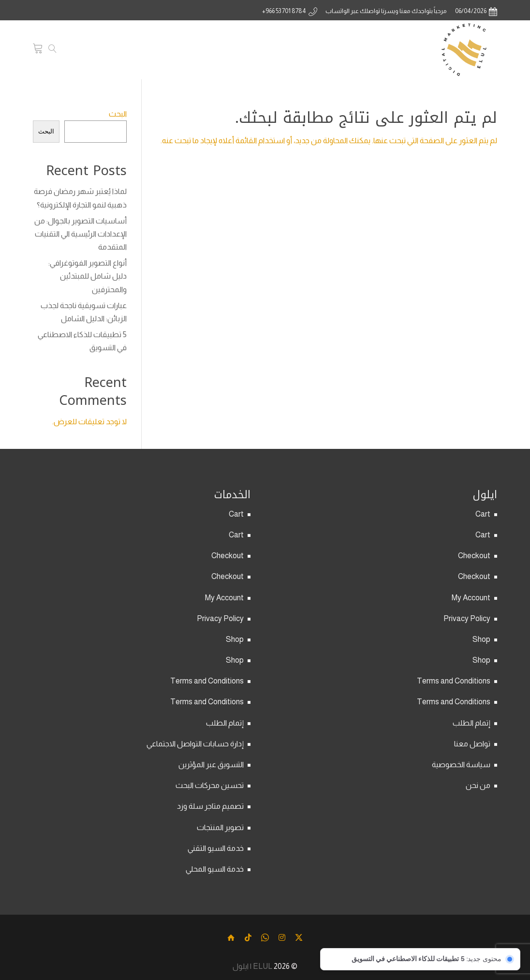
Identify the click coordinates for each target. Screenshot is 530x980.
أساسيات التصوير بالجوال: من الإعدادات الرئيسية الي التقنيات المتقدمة (81, 234)
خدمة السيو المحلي (215, 869)
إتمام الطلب (471, 723)
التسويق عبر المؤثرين (211, 765)
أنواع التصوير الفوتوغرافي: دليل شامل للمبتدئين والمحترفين (88, 276)
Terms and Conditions (454, 681)
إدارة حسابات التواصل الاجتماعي (195, 744)
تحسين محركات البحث (210, 785)
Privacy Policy (467, 618)
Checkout (474, 556)
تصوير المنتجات (220, 827)
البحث (118, 114)
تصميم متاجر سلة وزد (210, 806)
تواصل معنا (472, 744)
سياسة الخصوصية (461, 765)
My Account (471, 598)
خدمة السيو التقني (216, 848)
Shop (481, 639)
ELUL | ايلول (252, 966)
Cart (483, 514)
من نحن (478, 785)
